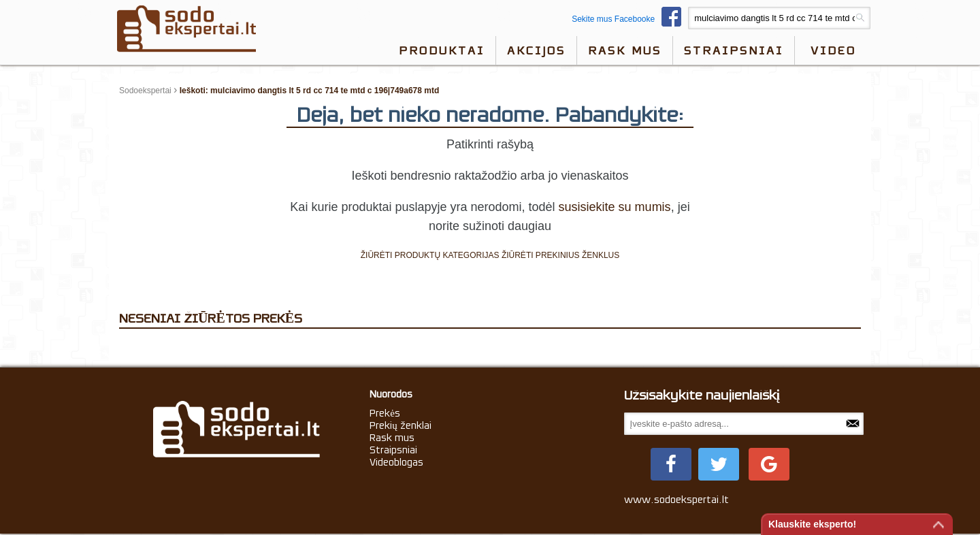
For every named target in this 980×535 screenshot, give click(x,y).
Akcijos (536, 50)
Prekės (385, 413)
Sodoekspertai (145, 91)
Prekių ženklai (401, 425)
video (833, 50)
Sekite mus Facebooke (630, 19)
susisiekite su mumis (615, 207)
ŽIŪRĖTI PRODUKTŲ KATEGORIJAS (430, 255)
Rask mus (625, 50)
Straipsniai (734, 50)
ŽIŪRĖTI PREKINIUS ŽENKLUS (560, 255)
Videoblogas (396, 462)
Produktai (442, 50)
